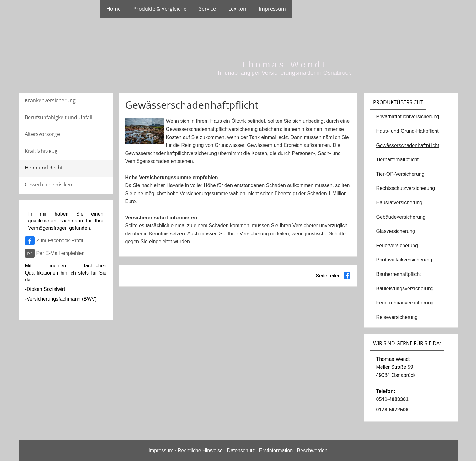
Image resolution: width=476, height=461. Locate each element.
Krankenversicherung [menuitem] (50, 100)
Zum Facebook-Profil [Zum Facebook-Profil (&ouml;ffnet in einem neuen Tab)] (60, 241)
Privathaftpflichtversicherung (408, 117)
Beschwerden (312, 450)
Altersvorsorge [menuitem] (42, 134)
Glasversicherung (396, 231)
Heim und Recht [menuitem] (44, 168)
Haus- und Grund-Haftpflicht (407, 131)
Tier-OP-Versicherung (400, 174)
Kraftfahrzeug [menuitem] (41, 151)
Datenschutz (241, 450)
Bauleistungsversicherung (405, 289)
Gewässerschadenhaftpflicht (408, 145)
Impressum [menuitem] (272, 9)
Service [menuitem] (207, 9)
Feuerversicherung (397, 246)
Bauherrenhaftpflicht (399, 274)
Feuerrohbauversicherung (405, 303)
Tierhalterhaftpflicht (397, 160)
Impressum (161, 450)
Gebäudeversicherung (401, 217)
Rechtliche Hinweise (200, 450)
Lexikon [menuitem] (237, 9)
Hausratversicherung (399, 203)
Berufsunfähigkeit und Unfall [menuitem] (59, 117)
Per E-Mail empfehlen (61, 253)
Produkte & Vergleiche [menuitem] (160, 9)
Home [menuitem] (114, 9)
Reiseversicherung (397, 317)
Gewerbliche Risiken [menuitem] (48, 185)
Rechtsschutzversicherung (406, 188)
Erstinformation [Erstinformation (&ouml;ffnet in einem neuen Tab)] (276, 450)
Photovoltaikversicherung (404, 260)
